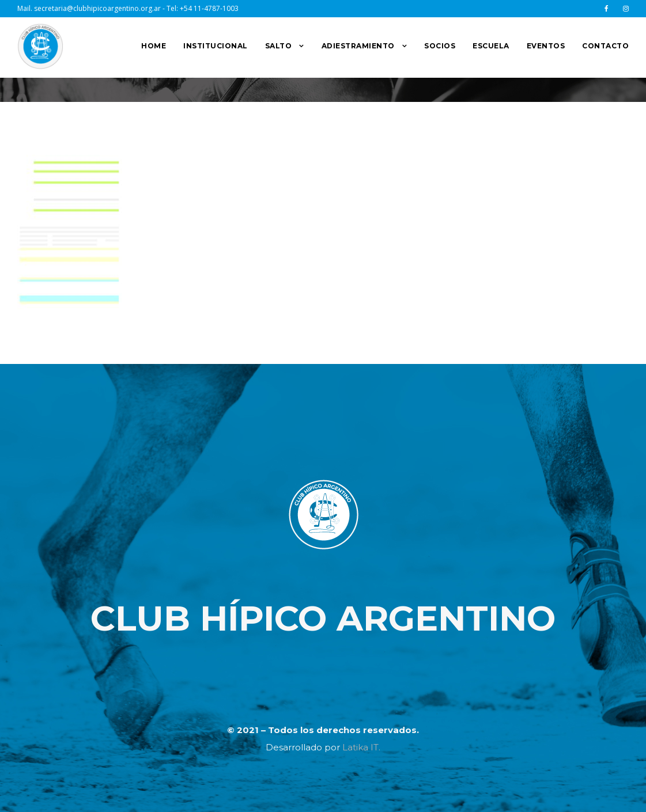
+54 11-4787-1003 (209, 8)
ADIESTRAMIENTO (358, 46)
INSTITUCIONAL (216, 46)
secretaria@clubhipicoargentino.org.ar (97, 8)
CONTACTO (605, 46)
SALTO (279, 46)
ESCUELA (491, 46)
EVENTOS (546, 46)
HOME (154, 46)
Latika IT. (361, 747)
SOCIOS (440, 46)
